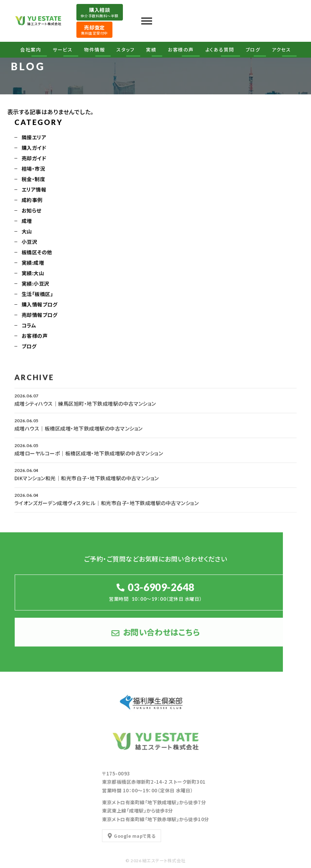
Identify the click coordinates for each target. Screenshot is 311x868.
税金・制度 (33, 180)
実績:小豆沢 (35, 284)
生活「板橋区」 (37, 295)
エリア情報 (34, 190)
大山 (27, 232)
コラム (29, 326)
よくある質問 (220, 50)
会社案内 (31, 50)
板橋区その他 (37, 253)
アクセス (281, 50)
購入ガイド (34, 148)
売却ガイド (34, 159)
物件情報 (94, 50)
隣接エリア (34, 138)
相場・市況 (33, 169)
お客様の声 (181, 50)
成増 (27, 222)
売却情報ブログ (39, 316)
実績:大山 (33, 274)
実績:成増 (33, 263)
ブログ (253, 50)
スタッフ (125, 50)
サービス (63, 50)
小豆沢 (29, 242)
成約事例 (32, 201)
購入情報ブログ (39, 305)
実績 (151, 50)
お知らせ (32, 211)
